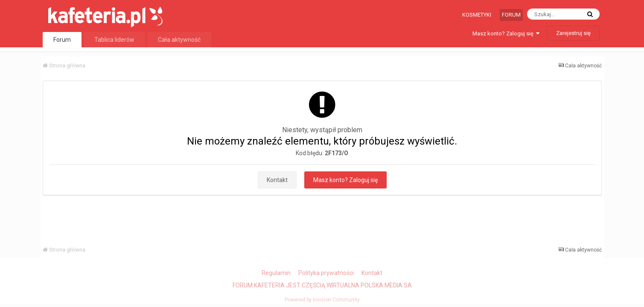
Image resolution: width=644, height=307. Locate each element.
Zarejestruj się (573, 33)
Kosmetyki (477, 15)
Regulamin (276, 273)
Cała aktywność (179, 40)
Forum (511, 15)
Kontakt (277, 180)
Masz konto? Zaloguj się (506, 33)
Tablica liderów (114, 40)
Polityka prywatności (326, 273)
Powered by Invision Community (322, 300)
